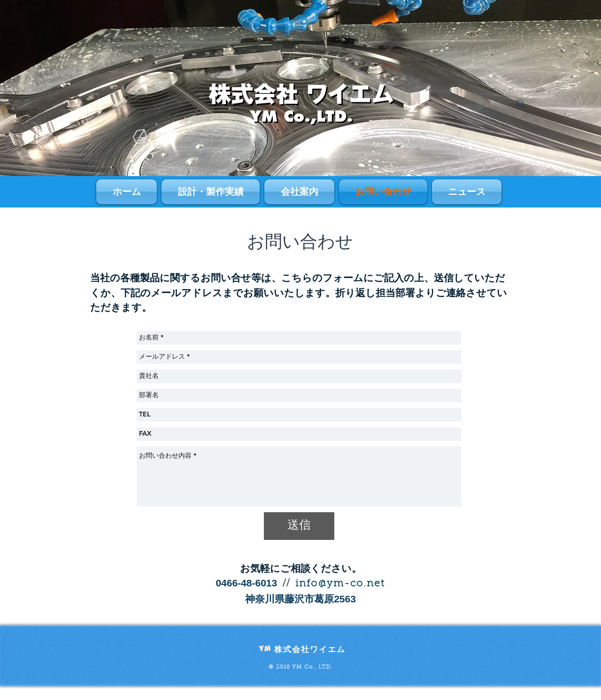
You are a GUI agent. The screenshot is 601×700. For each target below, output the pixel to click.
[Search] (521, 104)
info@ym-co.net (340, 584)
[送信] (299, 526)
